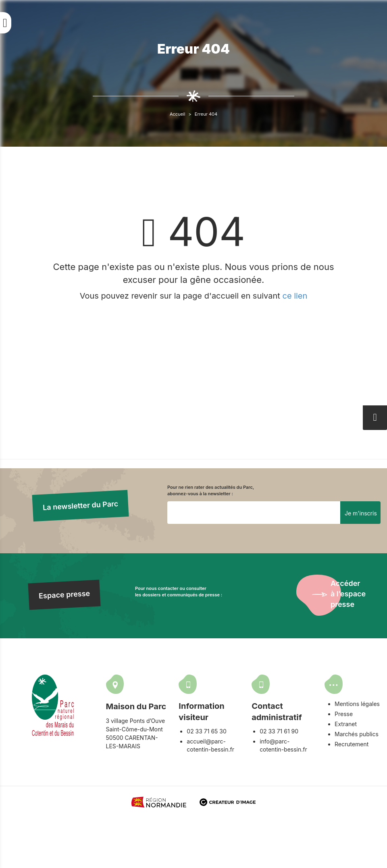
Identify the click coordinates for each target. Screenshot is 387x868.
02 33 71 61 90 (279, 731)
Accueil (177, 114)
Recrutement (352, 744)
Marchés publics (357, 734)
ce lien (295, 296)
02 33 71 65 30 (207, 731)
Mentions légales (357, 704)
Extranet (346, 724)
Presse (344, 714)
